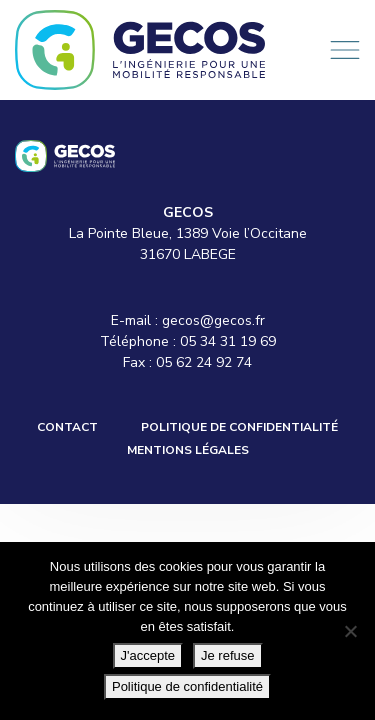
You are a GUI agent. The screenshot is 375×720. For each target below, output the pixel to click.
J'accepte (148, 655)
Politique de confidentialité (239, 427)
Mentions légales (188, 450)
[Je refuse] (350, 631)
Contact (67, 427)
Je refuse (227, 655)
